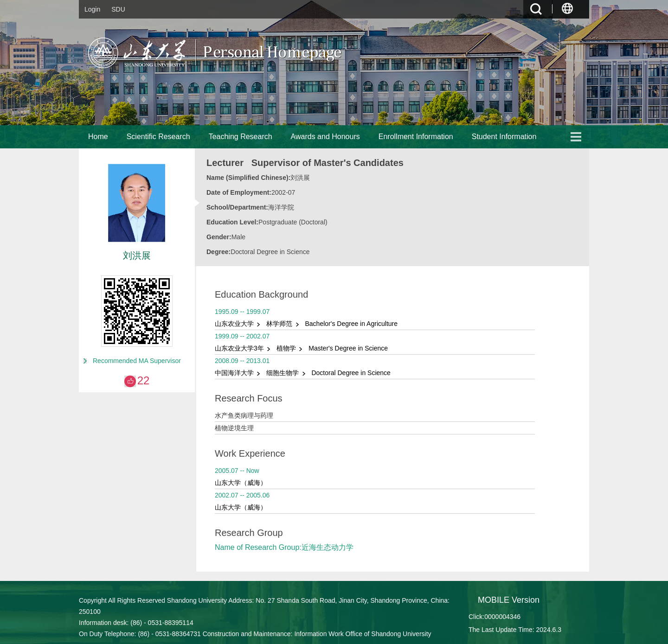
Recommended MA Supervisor (137, 361)
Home (98, 137)
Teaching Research (241, 137)
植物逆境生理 (234, 428)
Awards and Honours (325, 137)
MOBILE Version (509, 600)
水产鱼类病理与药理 (244, 415)
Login (92, 9)
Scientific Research (158, 137)
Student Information (504, 137)
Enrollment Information (416, 137)
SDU (118, 9)
